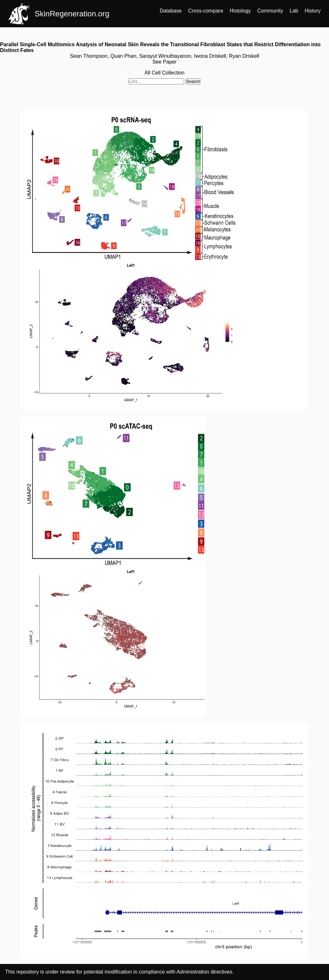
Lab (294, 11)
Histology (240, 11)
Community (270, 11)
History (313, 11)
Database (171, 11)
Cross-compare (205, 11)
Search (193, 81)
